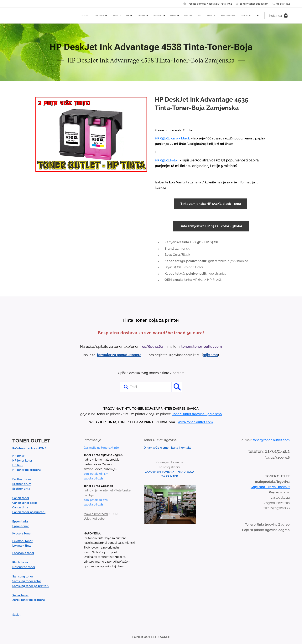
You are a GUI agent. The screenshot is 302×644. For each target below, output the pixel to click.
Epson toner (21, 526)
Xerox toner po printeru (29, 600)
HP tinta (18, 465)
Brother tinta (21, 489)
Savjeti (17, 615)
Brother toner (22, 479)
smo (214, 355)
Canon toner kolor (25, 503)
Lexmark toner (22, 541)
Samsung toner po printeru (31, 586)
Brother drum (22, 484)
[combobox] (146, 387)
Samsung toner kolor (27, 581)
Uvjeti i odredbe (94, 519)
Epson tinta (20, 521)
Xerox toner (20, 595)
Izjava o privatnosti (96, 514)
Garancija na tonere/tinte (101, 447)
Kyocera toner (22, 533)
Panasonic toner (23, 553)
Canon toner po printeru (29, 512)
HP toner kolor (22, 460)
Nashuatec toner (24, 567)
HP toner (18, 456)
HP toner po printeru (26, 470)
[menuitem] (157, 16)
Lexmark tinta (22, 546)
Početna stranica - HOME (29, 448)
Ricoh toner (20, 562)
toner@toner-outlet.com (254, 4)
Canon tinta (20, 507)
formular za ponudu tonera (119, 355)
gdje (207, 355)
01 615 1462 (283, 4)
